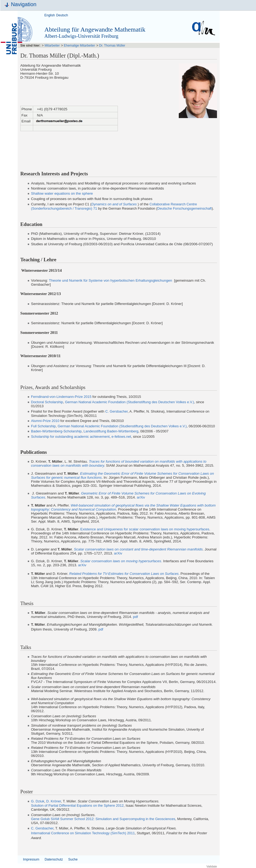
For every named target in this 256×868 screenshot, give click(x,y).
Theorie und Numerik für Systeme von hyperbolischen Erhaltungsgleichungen (110, 280)
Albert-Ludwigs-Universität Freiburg (81, 36)
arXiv (141, 497)
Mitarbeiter (52, 46)
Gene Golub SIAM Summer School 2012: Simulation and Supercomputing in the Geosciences (103, 819)
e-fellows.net (121, 437)
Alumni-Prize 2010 (45, 421)
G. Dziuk (38, 801)
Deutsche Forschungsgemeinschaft (185, 208)
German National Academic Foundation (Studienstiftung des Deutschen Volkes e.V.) (129, 402)
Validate (212, 866)
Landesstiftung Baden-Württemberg (111, 431)
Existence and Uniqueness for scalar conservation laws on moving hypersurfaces (145, 529)
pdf (136, 617)
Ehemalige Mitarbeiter (79, 46)
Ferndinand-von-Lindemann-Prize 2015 (61, 397)
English (50, 15)
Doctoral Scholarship (47, 402)
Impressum (31, 859)
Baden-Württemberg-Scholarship (56, 431)
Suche (73, 859)
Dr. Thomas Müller (112, 46)
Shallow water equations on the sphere (62, 193)
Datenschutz (54, 859)
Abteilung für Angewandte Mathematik (95, 29)
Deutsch (62, 15)
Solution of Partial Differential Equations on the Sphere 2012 (77, 805)
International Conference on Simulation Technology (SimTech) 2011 (83, 833)
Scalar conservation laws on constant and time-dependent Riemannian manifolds (138, 549)
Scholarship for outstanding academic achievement (70, 437)
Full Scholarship (43, 426)
